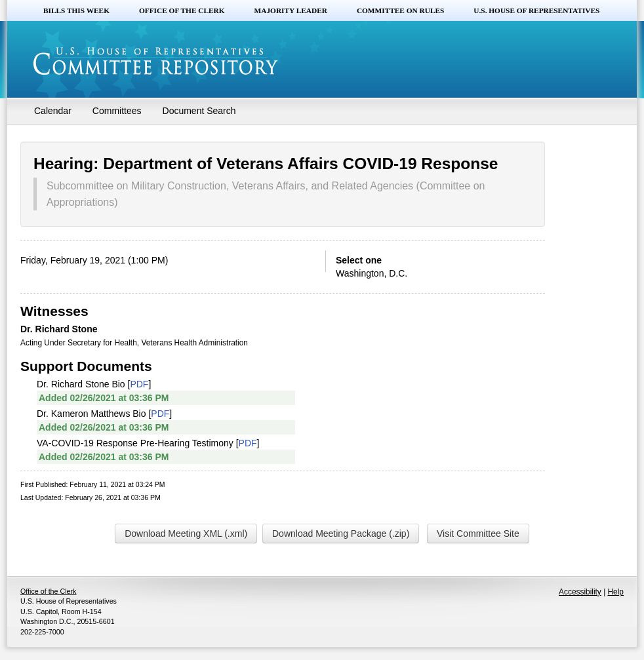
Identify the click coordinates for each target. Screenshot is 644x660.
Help (616, 592)
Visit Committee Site (478, 534)
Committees (117, 111)
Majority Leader (291, 10)
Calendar (53, 111)
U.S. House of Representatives (536, 10)
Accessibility (580, 592)
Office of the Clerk (182, 10)
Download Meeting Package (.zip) (341, 534)
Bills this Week (76, 10)
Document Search (199, 111)
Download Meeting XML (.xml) (186, 534)
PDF (139, 384)
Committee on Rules (400, 10)
